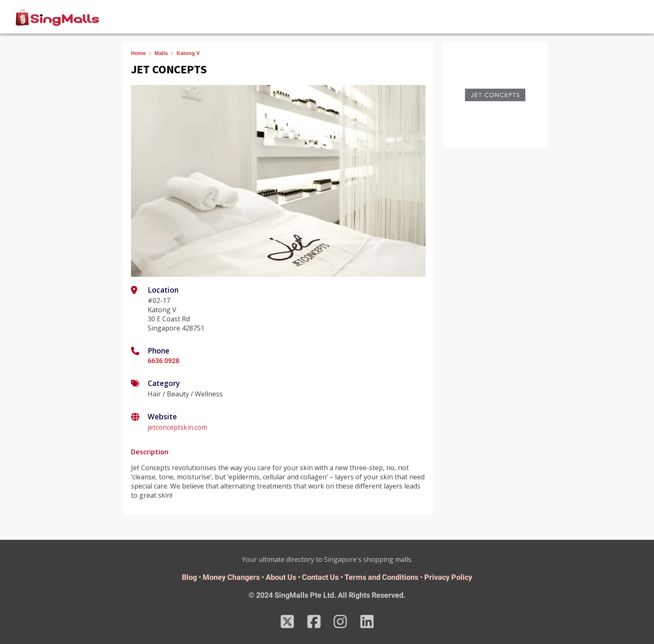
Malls (161, 53)
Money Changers (231, 577)
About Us (281, 577)
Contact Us (320, 577)
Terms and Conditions (381, 577)
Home (138, 53)
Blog (189, 577)
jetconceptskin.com (177, 427)
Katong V (188, 53)
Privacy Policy (448, 577)
